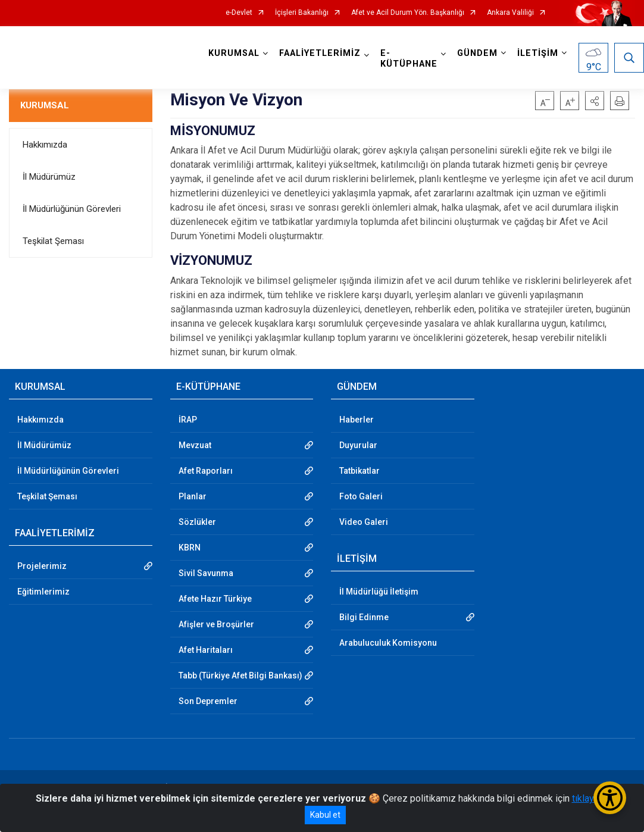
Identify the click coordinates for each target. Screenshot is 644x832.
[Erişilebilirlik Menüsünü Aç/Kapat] (610, 798)
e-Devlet (239, 13)
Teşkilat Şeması (53, 241)
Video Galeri (364, 522)
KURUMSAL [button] (234, 53)
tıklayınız (590, 798)
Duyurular (358, 445)
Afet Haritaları (206, 650)
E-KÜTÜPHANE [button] (409, 59)
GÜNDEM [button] (477, 53)
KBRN (190, 548)
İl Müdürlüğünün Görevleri (72, 209)
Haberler (357, 420)
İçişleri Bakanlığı (302, 13)
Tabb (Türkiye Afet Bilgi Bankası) (240, 675)
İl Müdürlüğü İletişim (379, 592)
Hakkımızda (45, 145)
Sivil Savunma (206, 573)
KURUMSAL (45, 105)
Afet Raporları (206, 471)
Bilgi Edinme (364, 617)
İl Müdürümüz (49, 177)
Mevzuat (195, 445)
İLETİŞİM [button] (538, 53)
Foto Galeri (361, 496)
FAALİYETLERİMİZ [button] (320, 53)
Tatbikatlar (359, 471)
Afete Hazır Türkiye (215, 599)
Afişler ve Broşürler (216, 624)
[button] (595, 101)
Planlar (193, 496)
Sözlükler (197, 522)
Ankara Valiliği (510, 13)
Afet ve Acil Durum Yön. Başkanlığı (408, 13)
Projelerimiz (42, 566)
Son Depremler (208, 701)
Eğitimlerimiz (43, 592)
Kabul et (325, 815)
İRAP (188, 420)
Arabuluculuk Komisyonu (388, 643)
